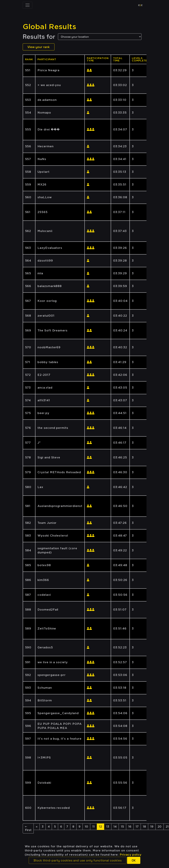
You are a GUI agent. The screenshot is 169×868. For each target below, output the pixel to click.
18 (144, 827)
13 (108, 827)
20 (160, 827)
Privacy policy (131, 855)
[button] (78, 860)
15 (122, 827)
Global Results (50, 27)
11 (94, 827)
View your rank (39, 47)
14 (115, 827)
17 (137, 827)
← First (28, 828)
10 (86, 827)
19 (152, 827)
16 (130, 827)
